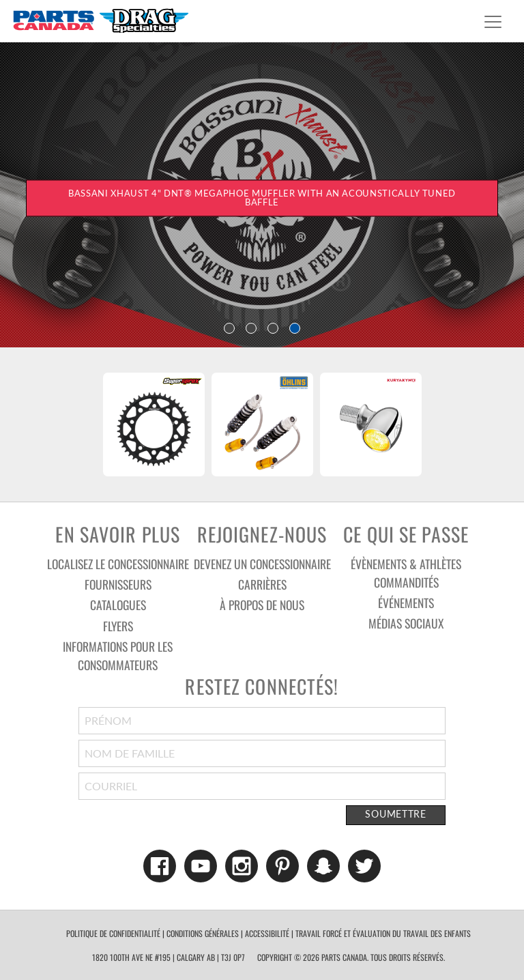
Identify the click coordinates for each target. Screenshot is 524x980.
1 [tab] (229, 328)
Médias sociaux (406, 623)
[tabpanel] (262, 194)
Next (449, 425)
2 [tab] (251, 328)
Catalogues (118, 605)
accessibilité (267, 933)
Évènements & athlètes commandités (406, 573)
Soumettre (395, 814)
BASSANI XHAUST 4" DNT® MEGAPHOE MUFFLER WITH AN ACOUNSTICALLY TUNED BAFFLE (262, 198)
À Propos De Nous (262, 605)
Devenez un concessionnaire (262, 564)
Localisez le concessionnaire (118, 564)
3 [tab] (273, 328)
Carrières (262, 584)
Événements (406, 603)
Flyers (118, 626)
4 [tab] (295, 328)
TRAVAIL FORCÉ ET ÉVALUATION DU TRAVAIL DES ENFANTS (383, 933)
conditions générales (203, 933)
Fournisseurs (118, 584)
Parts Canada (100, 20)
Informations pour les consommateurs (118, 655)
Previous (75, 425)
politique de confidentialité (113, 933)
